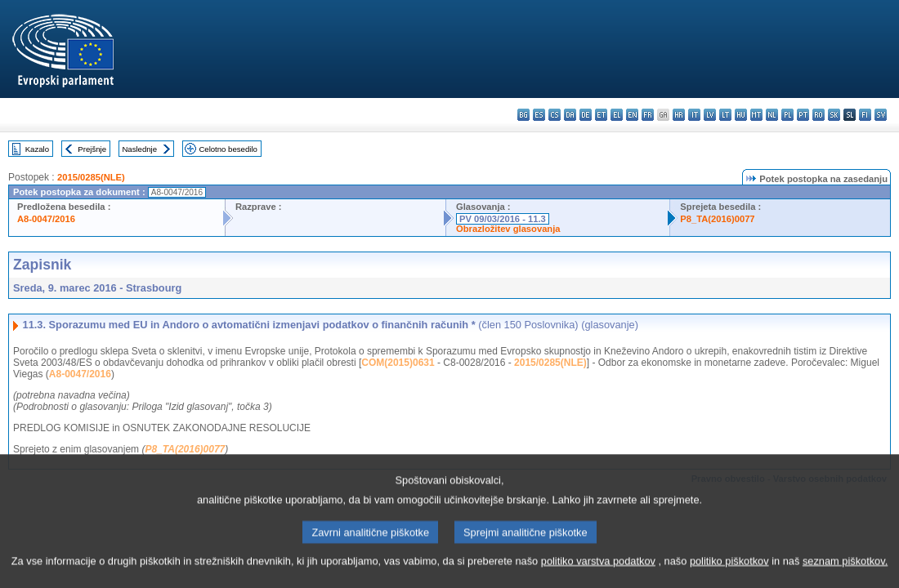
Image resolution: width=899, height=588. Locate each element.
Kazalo (37, 149)
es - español (539, 115)
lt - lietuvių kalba (725, 115)
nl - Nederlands (772, 115)
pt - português (803, 115)
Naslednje (139, 149)
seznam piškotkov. (845, 574)
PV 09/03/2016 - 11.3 (503, 219)
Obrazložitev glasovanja (508, 229)
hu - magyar (741, 115)
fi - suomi (865, 115)
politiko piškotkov (729, 574)
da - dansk (570, 115)
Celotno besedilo (228, 149)
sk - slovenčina (834, 115)
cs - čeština (555, 115)
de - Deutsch (586, 115)
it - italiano (694, 115)
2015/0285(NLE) (91, 177)
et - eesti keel (601, 115)
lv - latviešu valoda (710, 115)
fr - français (648, 115)
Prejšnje (92, 149)
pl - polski (787, 115)
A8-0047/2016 (46, 219)
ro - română (818, 115)
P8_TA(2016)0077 (717, 219)
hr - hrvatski (679, 115)
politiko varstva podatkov (598, 574)
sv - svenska (881, 115)
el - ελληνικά (617, 115)
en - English (632, 115)
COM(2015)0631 (398, 363)
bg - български (523, 115)
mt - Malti (756, 115)
